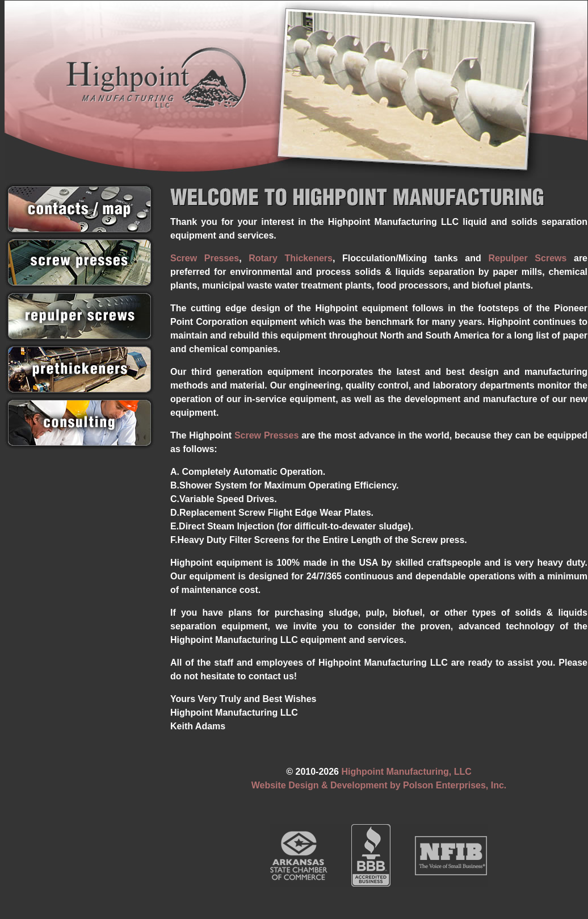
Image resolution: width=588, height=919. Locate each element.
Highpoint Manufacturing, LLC (406, 772)
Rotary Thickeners (291, 258)
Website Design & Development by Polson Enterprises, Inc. (379, 785)
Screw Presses (205, 258)
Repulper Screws (527, 258)
